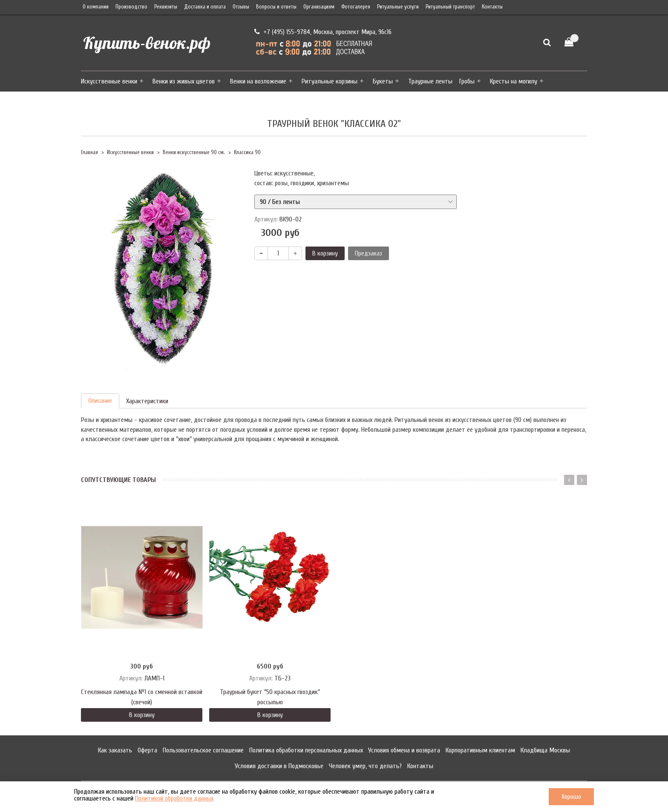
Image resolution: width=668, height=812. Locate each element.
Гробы (467, 81)
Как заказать (115, 750)
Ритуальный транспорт (450, 7)
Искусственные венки (109, 81)
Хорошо (571, 797)
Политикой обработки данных (174, 798)
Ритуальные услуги (398, 7)
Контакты (492, 7)
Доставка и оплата (205, 7)
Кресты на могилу (514, 81)
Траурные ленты (430, 81)
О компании (96, 7)
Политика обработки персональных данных (306, 750)
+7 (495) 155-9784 (286, 32)
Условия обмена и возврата (404, 750)
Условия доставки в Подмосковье (279, 766)
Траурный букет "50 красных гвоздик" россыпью (270, 697)
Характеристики (147, 401)
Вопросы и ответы (276, 7)
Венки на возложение (258, 81)
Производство (131, 7)
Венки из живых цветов (184, 81)
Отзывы (241, 7)
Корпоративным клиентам (480, 750)
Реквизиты (166, 7)
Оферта (147, 750)
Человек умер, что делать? (365, 766)
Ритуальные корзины (330, 81)
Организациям (319, 7)
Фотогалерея (356, 7)
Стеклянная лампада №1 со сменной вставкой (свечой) (142, 697)
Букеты (383, 81)
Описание (100, 401)
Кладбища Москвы (545, 750)
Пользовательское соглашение (203, 750)
